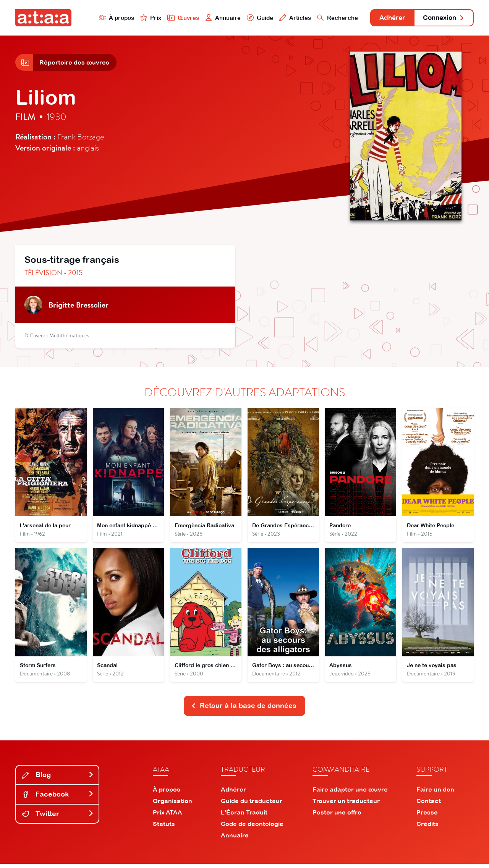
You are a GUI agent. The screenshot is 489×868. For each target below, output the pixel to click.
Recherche (330, 18)
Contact (429, 805)
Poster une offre (337, 816)
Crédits (427, 828)
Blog (58, 779)
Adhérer (387, 18)
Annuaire (215, 18)
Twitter (58, 817)
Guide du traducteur (252, 805)
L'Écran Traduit (244, 816)
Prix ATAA (168, 816)
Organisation (172, 805)
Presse (427, 816)
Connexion (442, 18)
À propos (108, 18)
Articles (287, 18)
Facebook (58, 798)
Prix (142, 18)
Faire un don (435, 794)
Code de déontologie (252, 828)
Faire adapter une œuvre (350, 794)
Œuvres (175, 18)
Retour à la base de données (244, 710)
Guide (252, 18)
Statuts (164, 828)
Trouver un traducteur (346, 805)
